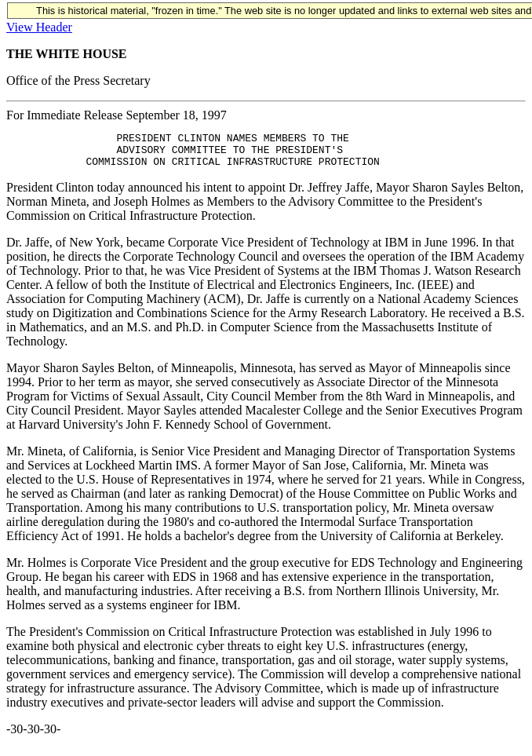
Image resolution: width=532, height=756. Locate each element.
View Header (39, 27)
